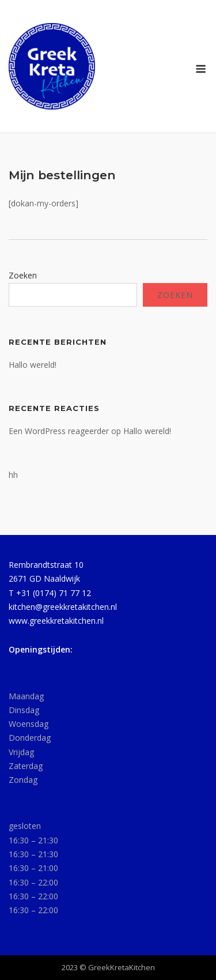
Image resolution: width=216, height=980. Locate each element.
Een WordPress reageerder (59, 431)
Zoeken (23, 275)
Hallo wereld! (33, 365)
